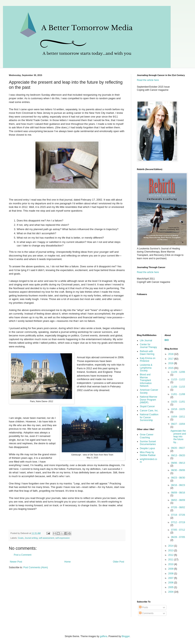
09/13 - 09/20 (178, 455)
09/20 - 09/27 (178, 448)
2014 (171, 546)
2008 (171, 574)
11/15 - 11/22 (178, 379)
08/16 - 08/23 (178, 485)
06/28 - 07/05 (178, 537)
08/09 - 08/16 (178, 493)
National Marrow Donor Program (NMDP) (148, 400)
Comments (146, 613)
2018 (171, 354)
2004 (171, 592)
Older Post (118, 562)
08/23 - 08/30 (178, 478)
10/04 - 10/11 (178, 417)
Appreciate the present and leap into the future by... (178, 437)
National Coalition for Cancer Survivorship (149, 417)
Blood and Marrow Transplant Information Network (146, 380)
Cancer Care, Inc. (149, 411)
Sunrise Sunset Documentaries (148, 443)
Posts (143, 607)
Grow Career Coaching (147, 436)
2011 (171, 560)
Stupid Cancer (147, 406)
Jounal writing (31, 538)
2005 (171, 587)
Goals (21, 538)
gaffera (104, 636)
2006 (171, 583)
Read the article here (148, 80)
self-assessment (46, 538)
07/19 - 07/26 (178, 515)
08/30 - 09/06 (178, 470)
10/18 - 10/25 (178, 409)
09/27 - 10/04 (178, 424)
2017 (171, 359)
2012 (171, 555)
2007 (171, 578)
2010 (171, 564)
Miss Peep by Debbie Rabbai (148, 454)
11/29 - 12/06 (178, 372)
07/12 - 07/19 (178, 522)
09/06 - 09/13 (178, 463)
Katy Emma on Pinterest (148, 360)
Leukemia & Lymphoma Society (146, 368)
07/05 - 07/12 (178, 530)
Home (68, 562)
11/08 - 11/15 (178, 387)
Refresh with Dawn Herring (147, 353)
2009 (171, 569)
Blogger (126, 636)
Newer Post (16, 562)
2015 (171, 368)
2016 (171, 363)
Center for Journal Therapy (148, 346)
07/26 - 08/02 (178, 507)
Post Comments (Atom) (36, 567)
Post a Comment (23, 555)
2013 (171, 551)
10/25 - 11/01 (178, 402)
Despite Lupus (147, 448)
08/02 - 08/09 (178, 500)
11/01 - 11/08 (178, 394)
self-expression (63, 538)
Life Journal (146, 341)
